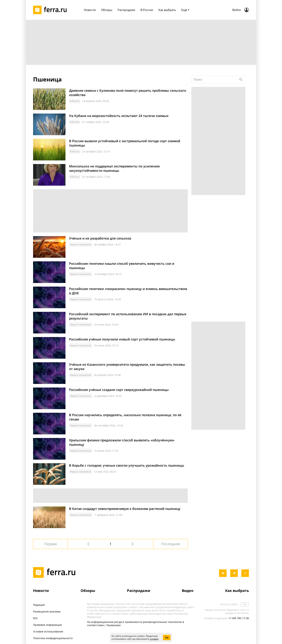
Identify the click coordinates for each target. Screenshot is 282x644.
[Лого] (51, 10)
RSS (35, 618)
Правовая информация (47, 625)
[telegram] (234, 573)
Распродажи (139, 591)
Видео (188, 591)
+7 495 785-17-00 (239, 618)
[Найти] (241, 79)
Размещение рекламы (47, 611)
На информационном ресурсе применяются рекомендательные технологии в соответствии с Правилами (136, 624)
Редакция (39, 605)
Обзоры (88, 591)
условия (154, 639)
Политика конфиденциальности (53, 638)
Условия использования (48, 631)
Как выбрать (237, 591)
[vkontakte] (223, 573)
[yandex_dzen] (245, 573)
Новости (41, 591)
